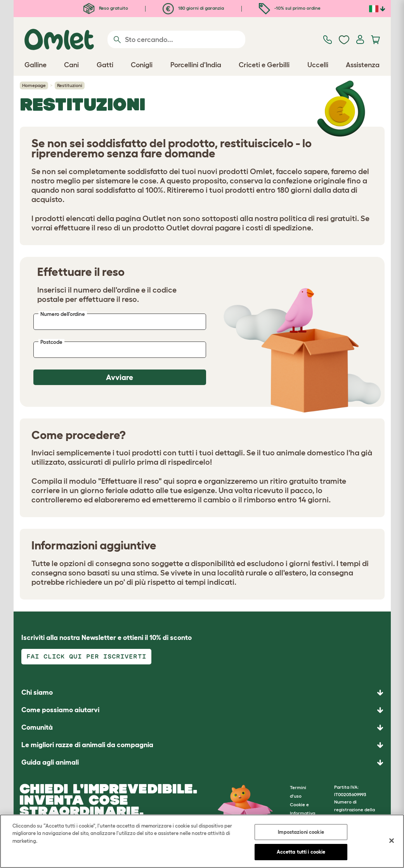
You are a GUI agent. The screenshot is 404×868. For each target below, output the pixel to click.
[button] (202, 763)
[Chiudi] (392, 840)
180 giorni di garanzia (193, 8)
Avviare (120, 377)
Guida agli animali (50, 762)
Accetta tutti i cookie (301, 852)
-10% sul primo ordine (290, 8)
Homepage (34, 85)
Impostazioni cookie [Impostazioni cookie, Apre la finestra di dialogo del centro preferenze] (301, 832)
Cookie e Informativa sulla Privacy (303, 813)
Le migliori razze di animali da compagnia (87, 745)
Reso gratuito (106, 8)
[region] (202, 841)
